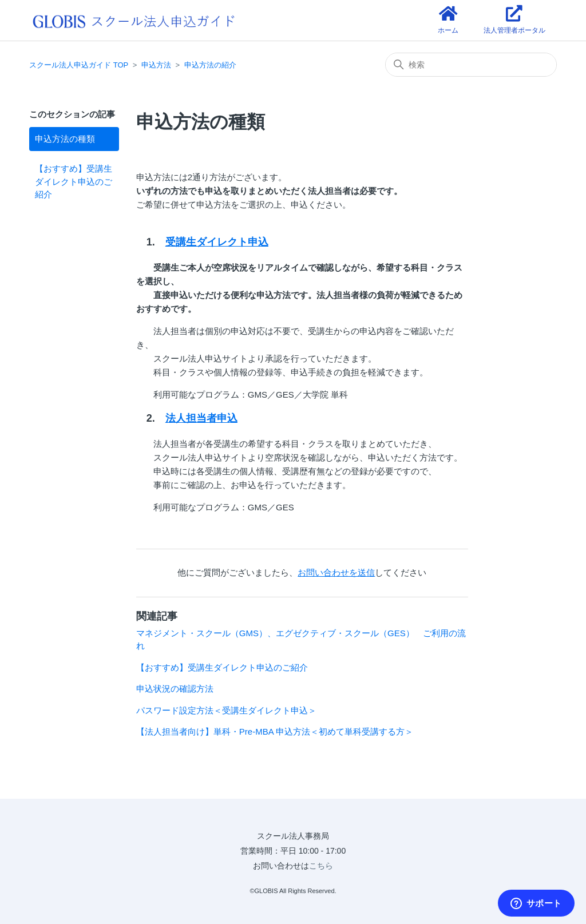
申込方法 (156, 65)
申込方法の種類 (65, 139)
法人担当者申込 (201, 418)
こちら (321, 866)
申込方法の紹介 (210, 65)
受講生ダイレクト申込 (217, 242)
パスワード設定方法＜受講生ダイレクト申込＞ (226, 710)
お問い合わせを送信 (336, 572)
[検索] (471, 65)
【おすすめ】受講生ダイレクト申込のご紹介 (74, 181)
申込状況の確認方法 (175, 689)
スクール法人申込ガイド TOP (79, 65)
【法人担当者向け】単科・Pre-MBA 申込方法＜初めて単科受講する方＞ (275, 731)
